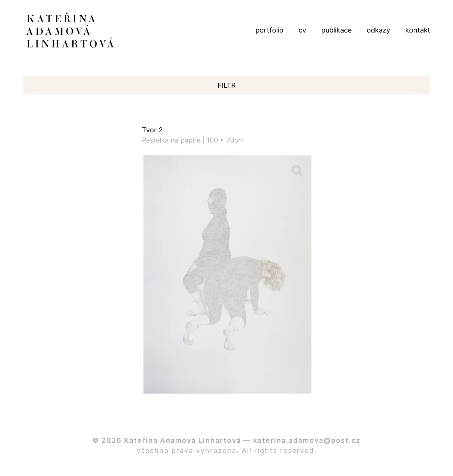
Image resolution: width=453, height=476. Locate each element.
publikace (336, 30)
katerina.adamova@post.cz (307, 440)
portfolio (269, 30)
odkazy (378, 30)
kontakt (418, 30)
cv (302, 30)
